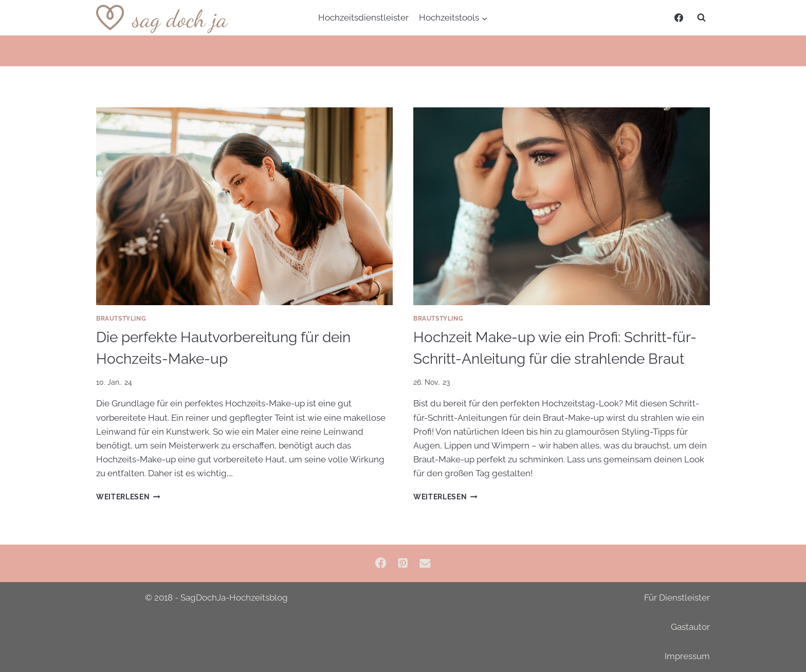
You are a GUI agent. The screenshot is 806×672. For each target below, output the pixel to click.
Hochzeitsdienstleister (363, 17)
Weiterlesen (128, 497)
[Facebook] (679, 18)
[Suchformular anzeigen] (701, 18)
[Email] (425, 563)
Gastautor (690, 627)
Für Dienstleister (677, 598)
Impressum (687, 656)
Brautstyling (121, 319)
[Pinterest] (403, 563)
